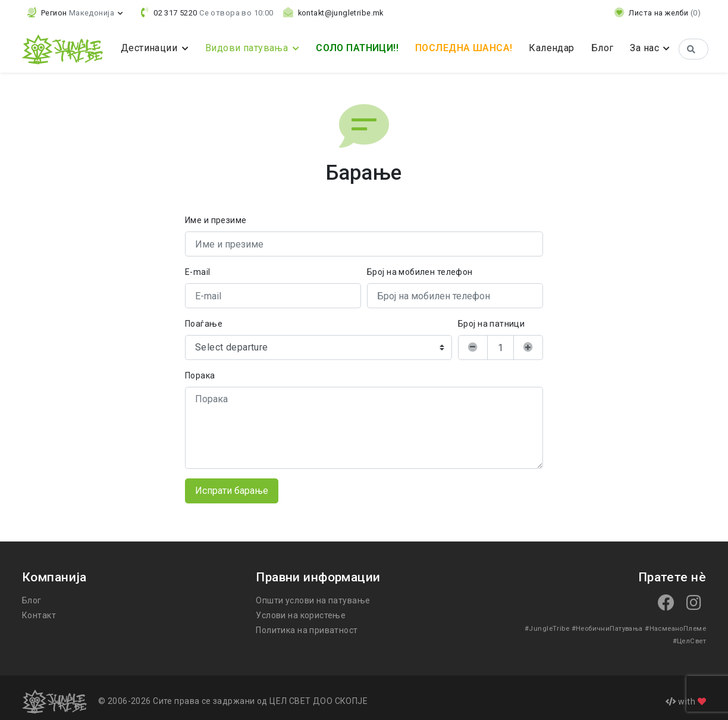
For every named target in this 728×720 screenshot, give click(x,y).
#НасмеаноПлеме (641, 628)
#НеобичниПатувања (575, 628)
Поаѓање (203, 324)
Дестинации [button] (150, 48)
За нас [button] (652, 48)
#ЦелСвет (690, 628)
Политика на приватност (306, 630)
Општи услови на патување (312, 600)
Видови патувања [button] (247, 48)
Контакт (38, 615)
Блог (608, 48)
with (686, 694)
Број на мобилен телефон (420, 272)
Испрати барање (232, 491)
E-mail (197, 272)
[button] (75, 13)
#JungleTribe (518, 628)
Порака (200, 375)
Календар (558, 48)
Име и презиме (216, 220)
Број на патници (491, 324)
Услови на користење (299, 615)
